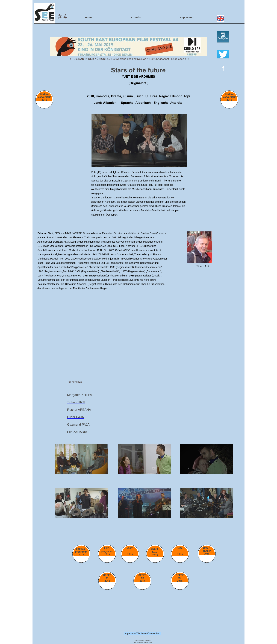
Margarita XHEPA (80, 395)
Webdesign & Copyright (143, 640)
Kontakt (136, 17)
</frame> (138, 329)
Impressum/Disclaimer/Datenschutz (143, 633)
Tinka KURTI (76, 402)
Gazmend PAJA (78, 425)
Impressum (187, 17)
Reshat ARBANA (79, 410)
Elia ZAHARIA (77, 432)
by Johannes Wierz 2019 (143, 642)
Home (89, 17)
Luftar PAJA (76, 417)
